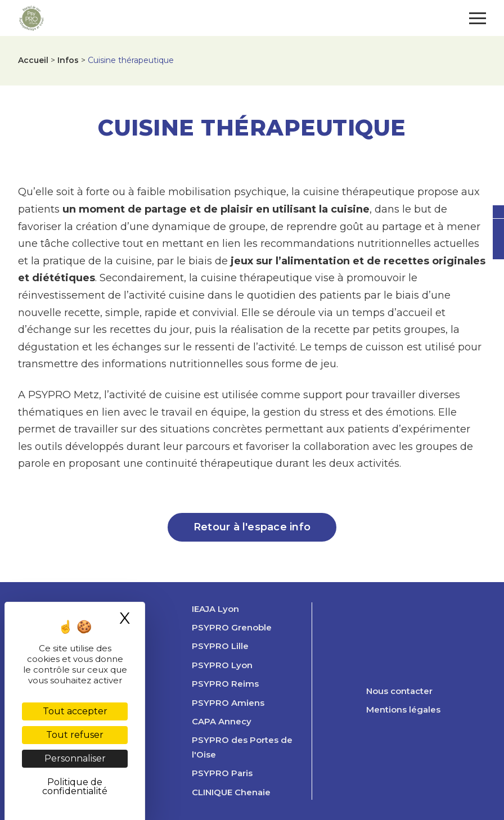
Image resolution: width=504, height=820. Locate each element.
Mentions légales (403, 710)
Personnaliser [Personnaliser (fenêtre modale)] (75, 758)
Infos (68, 60)
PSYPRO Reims (225, 684)
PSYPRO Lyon (222, 665)
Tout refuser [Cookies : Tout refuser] (75, 735)
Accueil (33, 60)
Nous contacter (399, 691)
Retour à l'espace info (252, 527)
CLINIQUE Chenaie (231, 792)
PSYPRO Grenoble (232, 628)
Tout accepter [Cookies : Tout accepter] (75, 711)
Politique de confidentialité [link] (75, 787)
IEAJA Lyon (215, 609)
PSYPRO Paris (222, 773)
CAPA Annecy (222, 722)
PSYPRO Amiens (228, 703)
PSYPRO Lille (220, 646)
